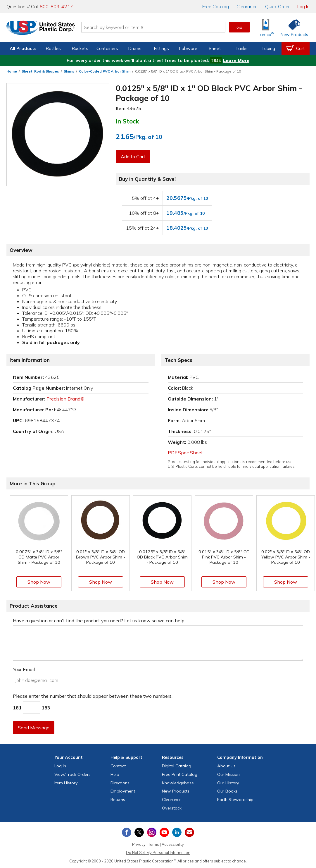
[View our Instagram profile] (152, 832)
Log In (303, 6)
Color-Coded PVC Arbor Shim (105, 71)
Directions (120, 783)
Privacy (139, 844)
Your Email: (24, 669)
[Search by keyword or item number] (154, 27)
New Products (176, 791)
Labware (188, 48)
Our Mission (228, 774)
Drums (135, 48)
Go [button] (239, 27)
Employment (123, 791)
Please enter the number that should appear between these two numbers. (93, 696)
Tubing (268, 48)
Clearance (247, 6)
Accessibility (173, 844)
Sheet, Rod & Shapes (40, 71)
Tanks (241, 48)
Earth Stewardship (235, 800)
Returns (118, 800)
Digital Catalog (177, 766)
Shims (69, 71)
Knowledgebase (178, 783)
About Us (226, 766)
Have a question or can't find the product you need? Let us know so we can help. (99, 621)
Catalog (216, 6)
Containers (107, 48)
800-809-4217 (56, 6)
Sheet (215, 48)
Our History (228, 783)
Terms (154, 844)
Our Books (227, 791)
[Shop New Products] (292, 27)
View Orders (72, 774)
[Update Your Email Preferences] (189, 832)
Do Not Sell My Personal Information (158, 852)
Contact (118, 766)
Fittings (161, 48)
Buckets (80, 48)
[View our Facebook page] (127, 832)
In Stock (127, 121)
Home (12, 71)
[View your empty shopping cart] (296, 49)
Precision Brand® (65, 399)
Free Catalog (180, 774)
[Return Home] (41, 28)
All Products (23, 48)
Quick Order (277, 6)
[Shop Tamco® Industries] (266, 27)
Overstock (172, 808)
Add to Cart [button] (133, 157)
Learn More (236, 60)
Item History (66, 783)
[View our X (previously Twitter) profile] (139, 832)
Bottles (53, 48)
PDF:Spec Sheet (185, 453)
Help (115, 774)
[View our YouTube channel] (164, 832)
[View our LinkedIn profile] (177, 832)
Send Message (34, 728)
